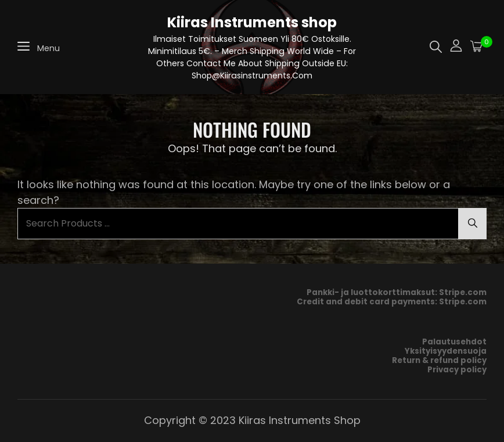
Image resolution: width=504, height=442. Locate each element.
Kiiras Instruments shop (252, 22)
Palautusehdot (454, 342)
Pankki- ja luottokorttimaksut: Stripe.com (397, 292)
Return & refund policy (439, 360)
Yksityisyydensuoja (446, 351)
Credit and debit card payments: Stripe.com (392, 302)
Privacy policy (457, 370)
